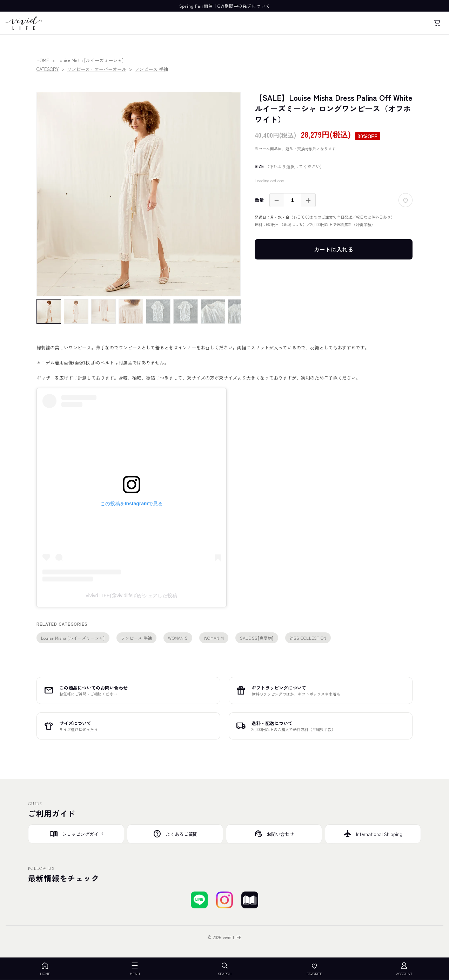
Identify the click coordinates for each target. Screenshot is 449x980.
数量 (259, 200)
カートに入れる (334, 249)
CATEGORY (48, 69)
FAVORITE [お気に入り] (314, 969)
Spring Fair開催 (196, 6)
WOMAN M (214, 638)
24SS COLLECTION (308, 638)
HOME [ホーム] (45, 969)
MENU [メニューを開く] (135, 969)
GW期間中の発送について (244, 6)
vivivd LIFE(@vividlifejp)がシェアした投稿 (132, 596)
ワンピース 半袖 (151, 69)
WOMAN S (178, 638)
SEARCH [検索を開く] (225, 969)
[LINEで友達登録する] (199, 900)
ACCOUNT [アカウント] (404, 969)
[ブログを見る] (250, 900)
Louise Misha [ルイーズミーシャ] (91, 60)
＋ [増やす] (308, 200)
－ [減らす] (277, 200)
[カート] (437, 23)
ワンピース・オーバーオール (97, 69)
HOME (43, 60)
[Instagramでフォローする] (224, 900)
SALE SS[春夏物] (257, 638)
